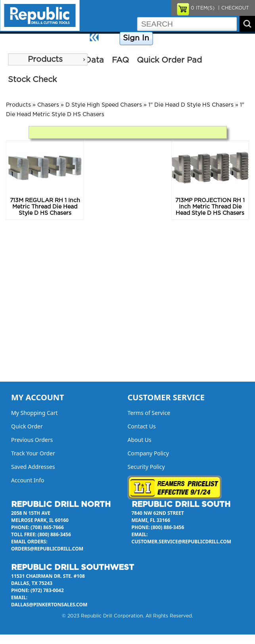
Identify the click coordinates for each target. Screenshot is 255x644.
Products (45, 59)
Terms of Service (149, 413)
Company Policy (175, 38)
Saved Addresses (33, 467)
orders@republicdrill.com (47, 549)
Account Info (28, 480)
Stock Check (32, 80)
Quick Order (27, 426)
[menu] (48, 59)
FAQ (120, 60)
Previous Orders (32, 440)
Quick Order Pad (169, 60)
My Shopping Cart (35, 413)
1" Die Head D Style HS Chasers (191, 105)
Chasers (48, 105)
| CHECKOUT (233, 8)
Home (110, 38)
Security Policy (146, 467)
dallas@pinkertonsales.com (49, 605)
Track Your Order (33, 453)
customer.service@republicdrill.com (182, 542)
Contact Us (212, 38)
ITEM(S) (203, 8)
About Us (242, 38)
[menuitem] (48, 59)
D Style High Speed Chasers (104, 105)
